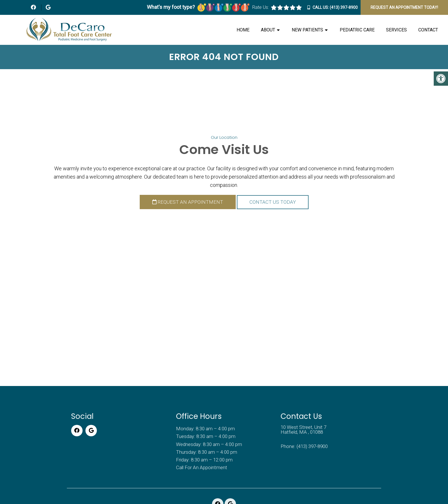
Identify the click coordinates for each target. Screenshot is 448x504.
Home (243, 30)
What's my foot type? (198, 7)
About (268, 30)
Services (396, 30)
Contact (428, 30)
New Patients (307, 30)
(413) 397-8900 (344, 7)
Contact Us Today (273, 202)
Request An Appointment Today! (404, 7)
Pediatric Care (357, 30)
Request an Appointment (188, 202)
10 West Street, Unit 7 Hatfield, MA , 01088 (303, 430)
